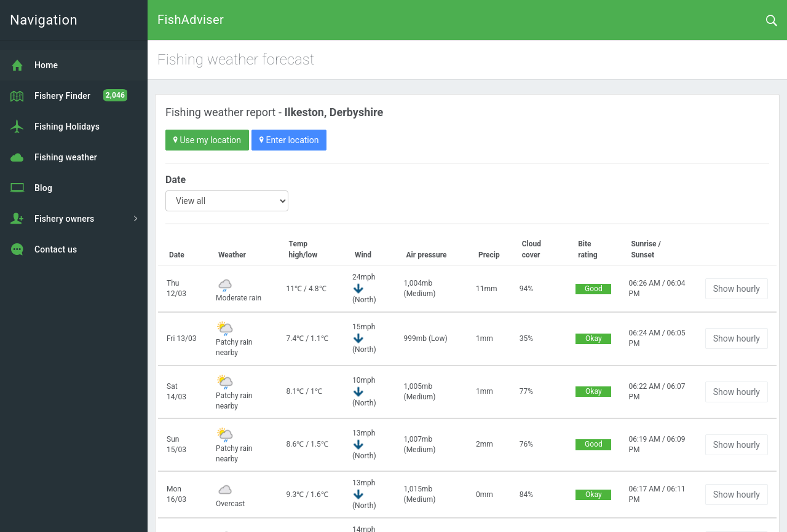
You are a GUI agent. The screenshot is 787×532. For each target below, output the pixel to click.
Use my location (207, 140)
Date (176, 180)
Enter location (289, 140)
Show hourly (737, 289)
